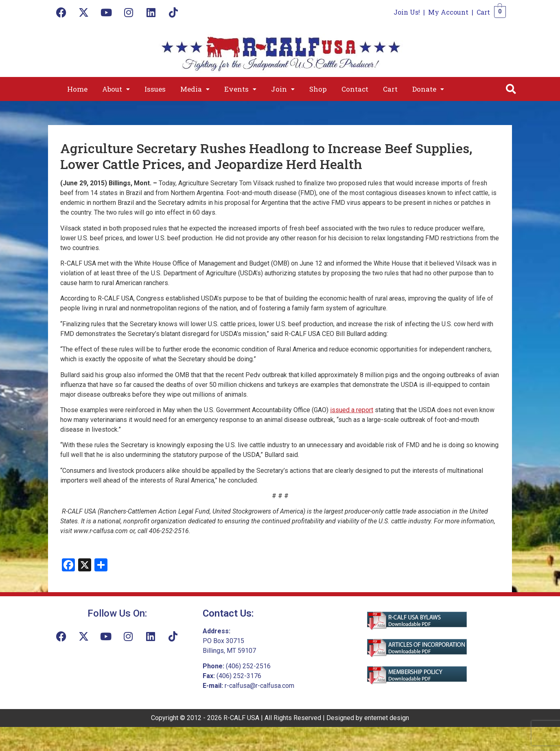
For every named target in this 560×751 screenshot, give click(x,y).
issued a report (352, 410)
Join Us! (407, 12)
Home (77, 89)
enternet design (387, 718)
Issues (155, 89)
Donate (428, 89)
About (116, 89)
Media (195, 89)
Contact (355, 89)
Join (283, 89)
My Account (448, 12)
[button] (116, 89)
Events (240, 89)
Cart (483, 12)
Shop (318, 89)
